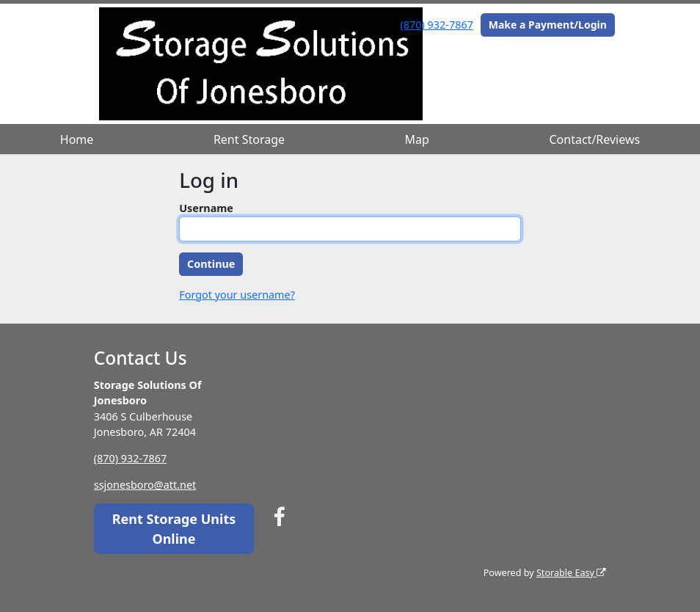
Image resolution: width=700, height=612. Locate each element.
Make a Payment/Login (548, 25)
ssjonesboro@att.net (145, 485)
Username (206, 208)
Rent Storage (249, 139)
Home (77, 139)
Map (417, 139)
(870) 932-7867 (437, 25)
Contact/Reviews (595, 139)
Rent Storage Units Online (174, 529)
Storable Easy (571, 573)
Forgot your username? (237, 295)
